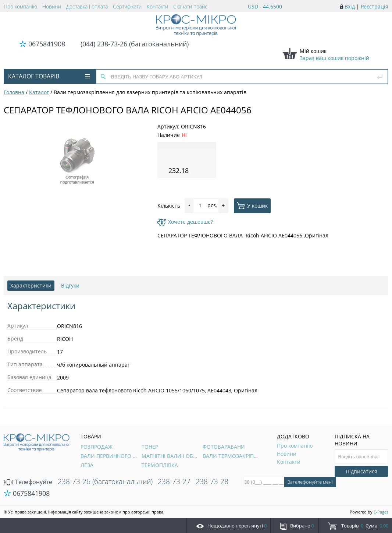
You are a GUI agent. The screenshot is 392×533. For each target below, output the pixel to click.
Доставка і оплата (87, 6)
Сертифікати (127, 6)
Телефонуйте (28, 482)
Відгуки (70, 285)
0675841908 (47, 44)
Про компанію (20, 6)
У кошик (252, 205)
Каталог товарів (49, 76)
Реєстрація (375, 6)
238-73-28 (212, 481)
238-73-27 (174, 481)
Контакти (157, 6)
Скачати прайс (190, 6)
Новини (52, 6)
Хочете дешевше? (185, 222)
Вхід (350, 6)
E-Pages (381, 512)
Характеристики (31, 285)
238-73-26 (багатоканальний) (105, 481)
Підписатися (361, 471)
